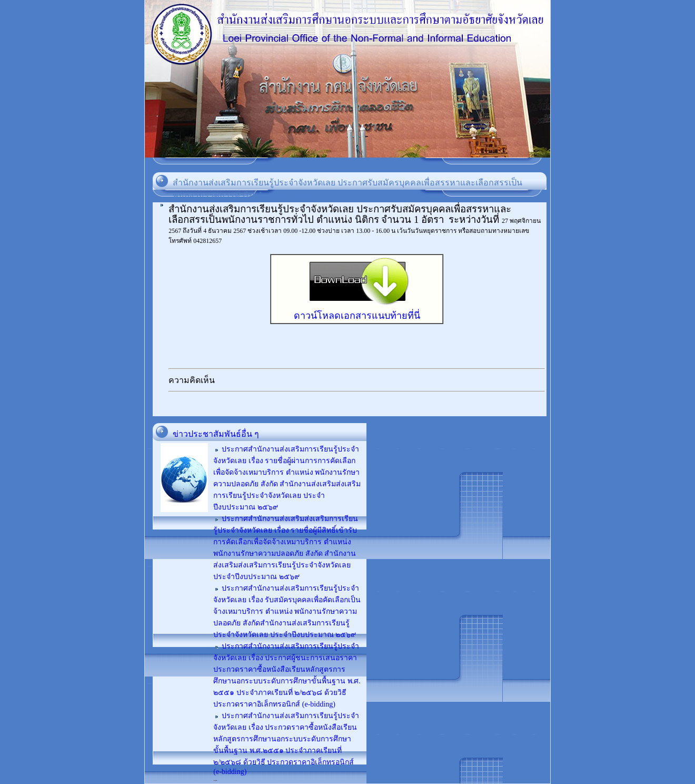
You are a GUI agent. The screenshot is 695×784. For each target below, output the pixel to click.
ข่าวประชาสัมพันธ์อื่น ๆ (216, 434)
